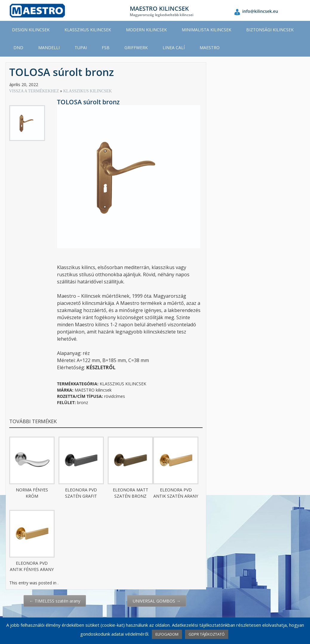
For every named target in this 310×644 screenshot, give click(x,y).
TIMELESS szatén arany (55, 601)
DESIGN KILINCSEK (31, 30)
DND (18, 48)
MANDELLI (49, 48)
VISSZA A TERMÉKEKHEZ (35, 91)
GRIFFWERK (136, 48)
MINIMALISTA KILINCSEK (206, 30)
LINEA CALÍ (174, 48)
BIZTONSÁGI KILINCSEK (270, 30)
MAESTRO (210, 48)
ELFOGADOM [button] (167, 634)
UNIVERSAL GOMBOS (157, 601)
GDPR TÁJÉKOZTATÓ (207, 634)
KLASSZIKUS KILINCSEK (88, 30)
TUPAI (81, 48)
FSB (106, 48)
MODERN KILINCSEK (146, 30)
